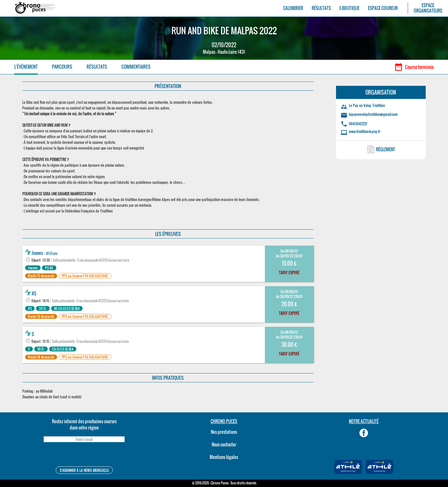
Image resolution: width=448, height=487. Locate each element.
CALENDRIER (293, 8)
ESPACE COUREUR (383, 8)
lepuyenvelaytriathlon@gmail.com (373, 114)
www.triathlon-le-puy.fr (365, 131)
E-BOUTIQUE (349, 8)
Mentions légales (224, 457)
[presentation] (84, 455)
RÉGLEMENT (386, 149)
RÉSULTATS (321, 8)
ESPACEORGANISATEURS (428, 8)
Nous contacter (224, 444)
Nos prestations (224, 432)
